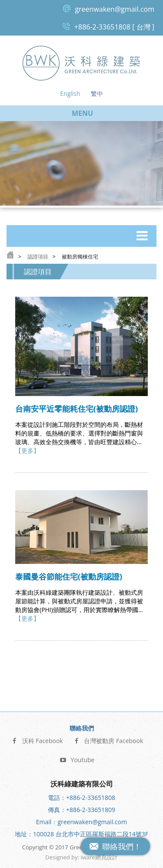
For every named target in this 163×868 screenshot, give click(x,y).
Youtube (77, 759)
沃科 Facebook (37, 740)
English (70, 93)
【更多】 (27, 450)
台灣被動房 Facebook (108, 740)
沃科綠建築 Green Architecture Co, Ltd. (81, 63)
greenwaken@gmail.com (115, 9)
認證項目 (38, 257)
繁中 (97, 93)
